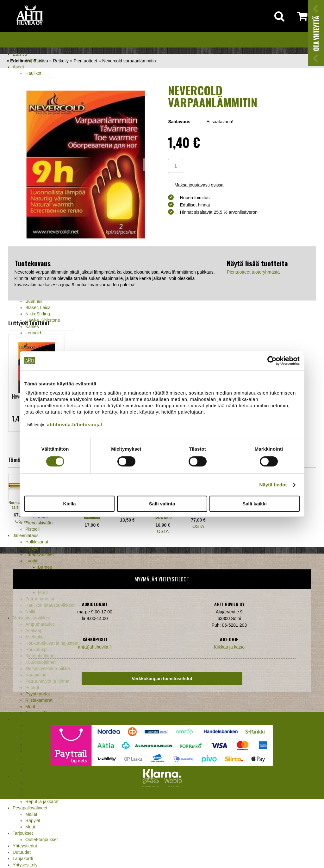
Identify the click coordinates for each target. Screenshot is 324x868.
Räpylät (33, 820)
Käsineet (34, 738)
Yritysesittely (25, 865)
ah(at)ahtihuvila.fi (95, 647)
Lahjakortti (23, 858)
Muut (30, 706)
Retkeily (21, 776)
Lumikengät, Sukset (45, 789)
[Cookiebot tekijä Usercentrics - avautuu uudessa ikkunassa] (272, 361)
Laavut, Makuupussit (46, 782)
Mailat (31, 814)
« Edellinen (18, 61)
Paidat (32, 757)
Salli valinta (162, 504)
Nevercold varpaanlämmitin (129, 61)
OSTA (21, 521)
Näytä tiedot (273, 485)
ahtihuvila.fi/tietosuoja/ (75, 424)
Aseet (18, 67)
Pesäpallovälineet (30, 808)
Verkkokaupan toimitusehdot (162, 679)
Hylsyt (31, 548)
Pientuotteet (37, 795)
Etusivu (20, 54)
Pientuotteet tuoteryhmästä (253, 272)
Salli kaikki (255, 504)
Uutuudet (22, 852)
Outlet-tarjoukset (42, 839)
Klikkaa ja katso (229, 647)
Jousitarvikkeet (40, 713)
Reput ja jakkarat (42, 801)
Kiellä (69, 504)
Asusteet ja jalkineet (32, 719)
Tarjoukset (23, 833)
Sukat (31, 763)
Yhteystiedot (25, 846)
